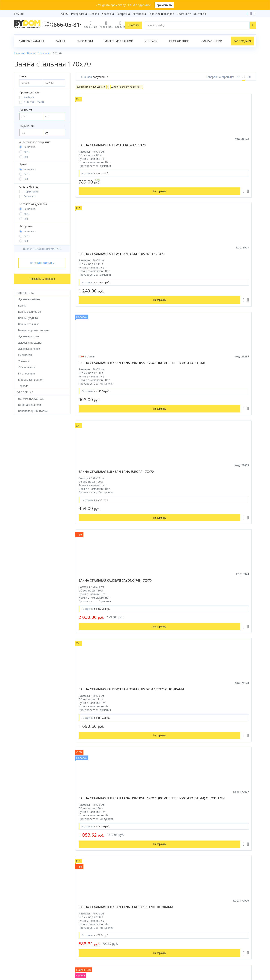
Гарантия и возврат (161, 14)
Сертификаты (84, 929)
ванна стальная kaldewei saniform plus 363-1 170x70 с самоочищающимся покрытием (163, 507)
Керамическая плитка (28, 918)
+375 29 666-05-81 (203, 887)
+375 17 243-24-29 (213, 897)
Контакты (200, 14)
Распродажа (79, 14)
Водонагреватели (25, 929)
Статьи (80, 934)
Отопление (25, 392)
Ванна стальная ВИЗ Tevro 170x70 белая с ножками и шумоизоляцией (225, 375)
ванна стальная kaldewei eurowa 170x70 (100, 147)
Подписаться (166, 950)
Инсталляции (179, 41)
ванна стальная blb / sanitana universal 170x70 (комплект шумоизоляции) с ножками (103, 386)
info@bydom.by (211, 908)
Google (22, 952)
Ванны (60, 41)
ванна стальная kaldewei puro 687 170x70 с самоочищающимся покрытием (162, 732)
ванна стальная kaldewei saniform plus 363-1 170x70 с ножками (225, 266)
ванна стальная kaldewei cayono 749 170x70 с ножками (227, 503)
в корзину (228, 438)
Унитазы (151, 41)
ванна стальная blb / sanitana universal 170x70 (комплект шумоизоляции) (226, 149)
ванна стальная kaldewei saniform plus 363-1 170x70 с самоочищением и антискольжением (101, 507)
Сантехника (25, 293)
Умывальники (211, 41)
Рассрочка (123, 14)
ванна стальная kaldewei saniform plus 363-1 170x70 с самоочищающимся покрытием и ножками (225, 619)
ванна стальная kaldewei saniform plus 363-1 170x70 (162, 147)
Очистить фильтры (42, 263)
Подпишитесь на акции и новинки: (162, 931)
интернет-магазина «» (45, 945)
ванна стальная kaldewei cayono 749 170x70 (162, 264)
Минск (20, 14)
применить (164, 5)
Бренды (81, 887)
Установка (139, 14)
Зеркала (19, 934)
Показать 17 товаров (42, 279)
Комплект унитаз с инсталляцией (35, 939)
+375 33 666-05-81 (213, 892)
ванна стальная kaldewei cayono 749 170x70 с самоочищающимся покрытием (100, 619)
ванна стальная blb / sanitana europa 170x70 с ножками (161, 383)
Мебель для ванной (119, 41)
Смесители (85, 41)
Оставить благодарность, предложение (225, 947)
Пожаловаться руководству (217, 951)
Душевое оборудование (29, 887)
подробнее (143, 5)
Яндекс (34, 952)
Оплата (94, 14)
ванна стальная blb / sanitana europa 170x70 (98, 264)
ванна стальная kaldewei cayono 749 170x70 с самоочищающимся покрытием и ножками (162, 619)
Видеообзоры (85, 939)
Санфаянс (20, 913)
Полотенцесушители (27, 924)
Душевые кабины (31, 41)
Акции (65, 14)
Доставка (108, 14)
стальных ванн (138, 822)
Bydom (105, 794)
